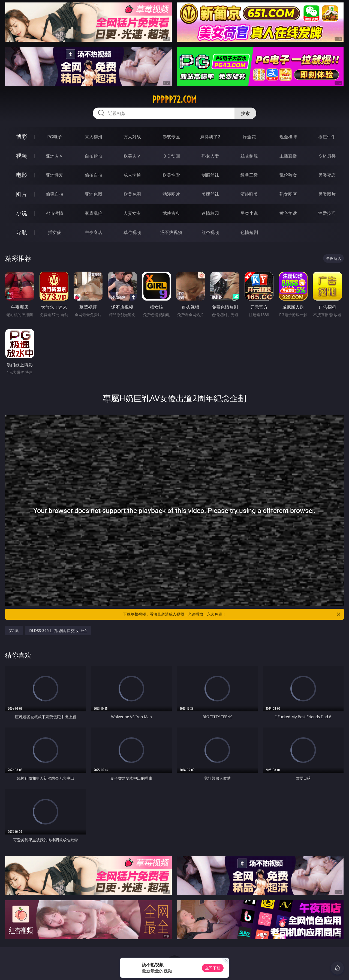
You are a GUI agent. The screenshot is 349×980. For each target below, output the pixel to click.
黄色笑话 (288, 213)
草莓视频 (132, 232)
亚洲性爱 (55, 175)
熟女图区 (288, 194)
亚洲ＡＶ (55, 156)
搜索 (245, 113)
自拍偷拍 (94, 156)
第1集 (14, 630)
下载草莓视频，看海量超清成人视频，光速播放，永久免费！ (232, 614)
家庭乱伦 (94, 213)
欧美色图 (132, 194)
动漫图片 (171, 194)
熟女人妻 (210, 156)
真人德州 (94, 137)
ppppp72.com (174, 99)
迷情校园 (210, 213)
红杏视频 (210, 232)
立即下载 (213, 968)
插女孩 (55, 232)
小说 (22, 213)
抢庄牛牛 (327, 137)
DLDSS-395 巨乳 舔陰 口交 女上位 (58, 630)
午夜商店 (94, 232)
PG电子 (54, 137)
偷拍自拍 (94, 175)
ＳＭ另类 (327, 156)
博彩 (22, 137)
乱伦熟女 (288, 175)
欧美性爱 (171, 175)
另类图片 (327, 194)
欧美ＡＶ (132, 156)
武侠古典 (171, 213)
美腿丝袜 (210, 194)
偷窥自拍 (55, 194)
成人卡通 (132, 175)
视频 (22, 156)
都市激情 (55, 213)
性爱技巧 (327, 213)
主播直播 (288, 156)
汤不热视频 (171, 232)
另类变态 (327, 175)
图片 (22, 194)
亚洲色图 (94, 194)
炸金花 (249, 137)
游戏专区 (171, 137)
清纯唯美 (249, 194)
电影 (22, 175)
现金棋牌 (288, 137)
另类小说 (249, 213)
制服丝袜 (210, 175)
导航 (22, 232)
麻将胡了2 (210, 137)
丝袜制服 (249, 156)
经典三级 (249, 175)
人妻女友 (132, 213)
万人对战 (132, 137)
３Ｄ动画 (171, 156)
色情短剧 (249, 232)
